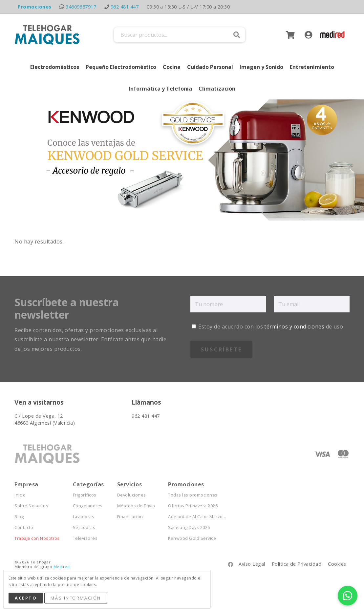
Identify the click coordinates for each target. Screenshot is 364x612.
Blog (19, 517)
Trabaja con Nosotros (37, 538)
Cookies (337, 564)
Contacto (24, 528)
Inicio (20, 495)
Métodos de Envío (136, 506)
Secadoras (84, 528)
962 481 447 (125, 7)
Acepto (26, 598)
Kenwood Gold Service (192, 538)
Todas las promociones (193, 495)
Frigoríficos (85, 495)
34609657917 (81, 7)
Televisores (85, 538)
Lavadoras (84, 517)
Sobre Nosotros (31, 506)
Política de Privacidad (297, 564)
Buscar (237, 35)
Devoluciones (132, 495)
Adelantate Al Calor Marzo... (197, 517)
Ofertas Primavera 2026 (193, 506)
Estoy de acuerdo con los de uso (267, 327)
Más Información (76, 598)
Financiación (130, 517)
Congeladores (88, 506)
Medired (62, 567)
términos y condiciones (294, 327)
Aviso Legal (252, 564)
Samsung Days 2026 (189, 528)
